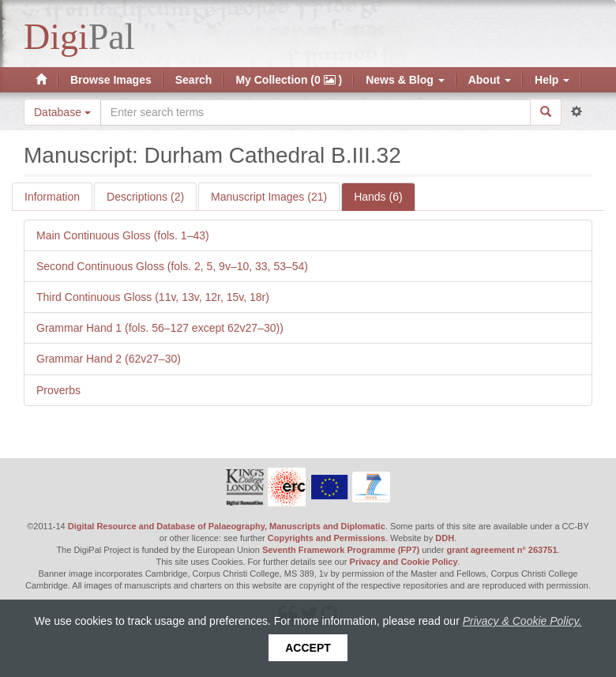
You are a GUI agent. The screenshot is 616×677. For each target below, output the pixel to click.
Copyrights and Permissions (327, 538)
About (490, 80)
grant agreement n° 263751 (501, 550)
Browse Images (111, 80)
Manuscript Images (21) (269, 197)
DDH (445, 538)
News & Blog (405, 80)
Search (194, 80)
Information (52, 197)
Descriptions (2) (145, 197)
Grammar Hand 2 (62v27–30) (109, 359)
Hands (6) (378, 197)
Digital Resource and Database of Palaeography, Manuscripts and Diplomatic (227, 526)
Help (552, 80)
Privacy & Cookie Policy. (522, 621)
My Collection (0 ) (289, 80)
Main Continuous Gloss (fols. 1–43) (123, 235)
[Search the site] (316, 112)
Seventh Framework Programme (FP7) (341, 550)
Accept (308, 648)
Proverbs (58, 390)
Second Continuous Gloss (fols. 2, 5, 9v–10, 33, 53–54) (172, 266)
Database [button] (62, 112)
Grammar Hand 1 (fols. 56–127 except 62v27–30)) (160, 328)
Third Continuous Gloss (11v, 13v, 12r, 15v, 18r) (153, 297)
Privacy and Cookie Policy (404, 562)
